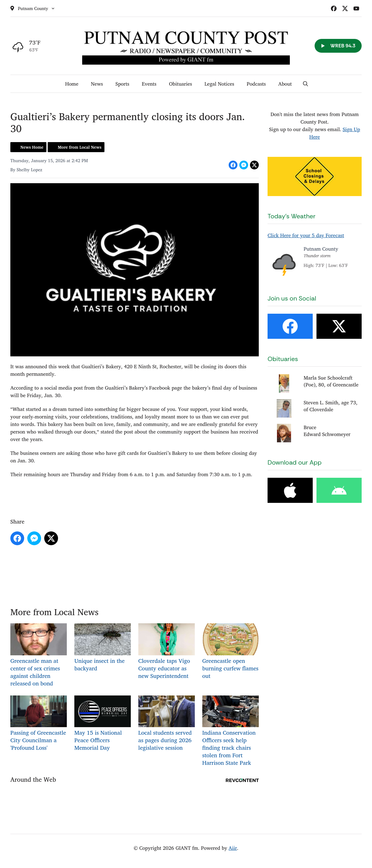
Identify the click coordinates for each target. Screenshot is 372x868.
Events (149, 84)
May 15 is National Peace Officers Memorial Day (103, 724)
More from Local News (80, 147)
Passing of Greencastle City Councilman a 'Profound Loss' (39, 724)
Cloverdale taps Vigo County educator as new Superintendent (167, 652)
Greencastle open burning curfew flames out (231, 652)
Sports (122, 84)
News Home (32, 147)
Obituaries (181, 84)
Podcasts (256, 84)
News (97, 84)
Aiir (233, 848)
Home (72, 84)
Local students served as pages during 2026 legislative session (167, 724)
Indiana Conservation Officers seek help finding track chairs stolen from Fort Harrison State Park (231, 731)
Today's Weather (292, 216)
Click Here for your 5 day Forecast (306, 235)
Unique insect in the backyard (103, 648)
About (285, 84)
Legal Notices (219, 84)
